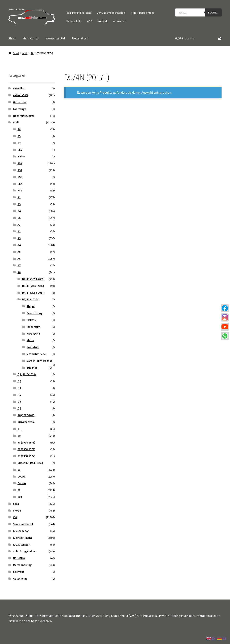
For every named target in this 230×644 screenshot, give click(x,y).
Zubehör (32, 368)
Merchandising (22, 565)
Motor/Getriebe (36, 354)
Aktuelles (19, 88)
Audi (25, 53)
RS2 (20, 170)
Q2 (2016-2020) (27, 374)
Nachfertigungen (24, 116)
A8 (32, 53)
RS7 (20, 150)
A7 (19, 265)
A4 (19, 245)
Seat (16, 504)
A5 (19, 252)
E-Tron (22, 156)
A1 (19, 225)
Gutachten (20, 102)
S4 (19, 211)
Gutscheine (20, 579)
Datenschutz (74, 21)
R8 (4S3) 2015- (26, 422)
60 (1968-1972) (26, 449)
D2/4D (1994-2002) (33, 279)
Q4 (19, 388)
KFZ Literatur (21, 545)
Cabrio (22, 483)
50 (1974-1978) (26, 442)
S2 (19, 197)
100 (20, 497)
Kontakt (102, 21)
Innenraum (33, 327)
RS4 (20, 184)
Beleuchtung (35, 313)
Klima (30, 340)
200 (20, 163)
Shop (12, 38)
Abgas (30, 306)
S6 (19, 218)
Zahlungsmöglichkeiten (111, 13)
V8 (19, 436)
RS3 (20, 177)
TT (19, 429)
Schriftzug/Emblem (25, 551)
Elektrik (31, 320)
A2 (19, 231)
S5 (19, 136)
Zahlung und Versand (79, 13)
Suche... (213, 12)
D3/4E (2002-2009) (33, 286)
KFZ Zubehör (21, 531)
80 (19, 470)
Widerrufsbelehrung (142, 13)
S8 (19, 129)
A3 (19, 238)
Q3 (19, 381)
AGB (90, 21)
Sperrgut (19, 572)
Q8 (19, 408)
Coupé (21, 477)
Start (16, 53)
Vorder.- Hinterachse (39, 361)
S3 (19, 204)
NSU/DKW (19, 558)
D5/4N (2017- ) (31, 299)
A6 (19, 259)
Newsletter (80, 38)
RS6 (20, 190)
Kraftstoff (33, 347)
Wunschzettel (55, 38)
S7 (19, 143)
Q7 (19, 402)
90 (19, 490)
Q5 (19, 395)
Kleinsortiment (23, 538)
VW (15, 517)
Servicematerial (23, 524)
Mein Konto (31, 38)
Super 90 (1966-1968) (30, 463)
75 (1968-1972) (26, 456)
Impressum (119, 21)
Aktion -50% (21, 95)
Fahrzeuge (20, 109)
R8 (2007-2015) (26, 415)
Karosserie (33, 334)
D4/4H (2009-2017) (33, 293)
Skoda (17, 511)
